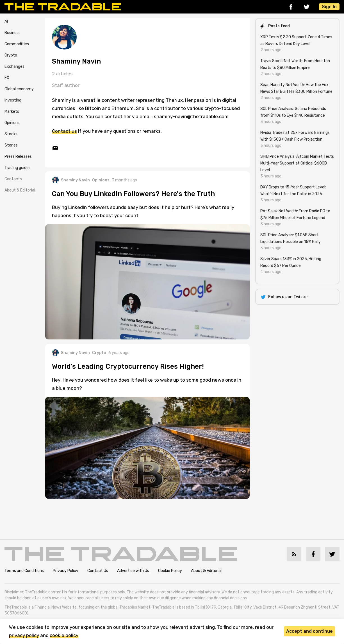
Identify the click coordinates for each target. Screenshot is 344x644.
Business (12, 33)
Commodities (17, 44)
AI (6, 22)
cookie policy (64, 635)
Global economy (19, 89)
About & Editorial (20, 190)
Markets (12, 112)
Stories (11, 145)
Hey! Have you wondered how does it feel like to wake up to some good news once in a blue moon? (147, 384)
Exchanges (14, 67)
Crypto (11, 55)
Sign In (329, 7)
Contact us (64, 131)
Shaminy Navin (71, 180)
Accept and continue (309, 631)
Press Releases (18, 157)
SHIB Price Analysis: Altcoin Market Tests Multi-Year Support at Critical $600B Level (297, 163)
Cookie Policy (170, 571)
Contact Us (98, 571)
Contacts (13, 179)
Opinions (12, 123)
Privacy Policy (66, 571)
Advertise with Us (133, 571)
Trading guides (18, 168)
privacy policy (24, 635)
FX (7, 78)
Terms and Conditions (24, 571)
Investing (13, 100)
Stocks (11, 134)
